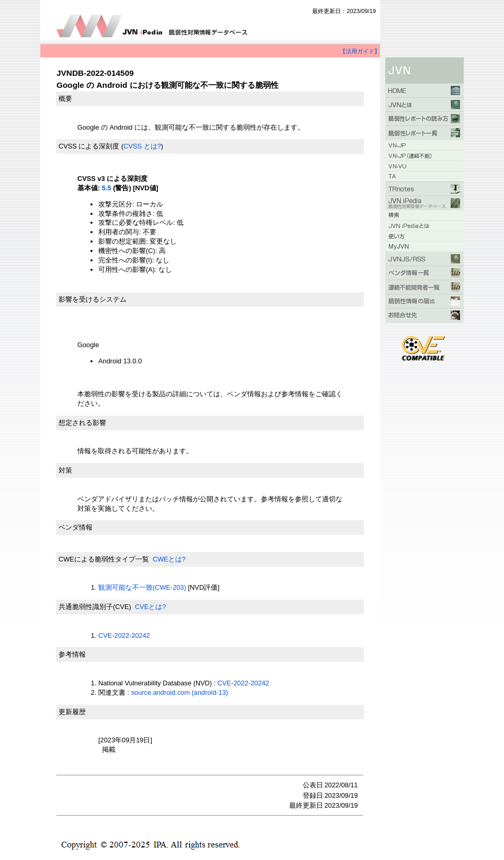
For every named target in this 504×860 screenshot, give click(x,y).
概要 (65, 99)
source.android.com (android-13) (180, 692)
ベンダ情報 (76, 527)
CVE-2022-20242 (124, 635)
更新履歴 (72, 712)
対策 (65, 470)
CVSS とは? (142, 146)
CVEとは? (150, 607)
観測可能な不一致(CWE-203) (142, 587)
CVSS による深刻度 (89, 146)
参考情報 (72, 654)
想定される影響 (82, 423)
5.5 (107, 188)
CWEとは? (169, 559)
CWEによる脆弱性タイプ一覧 (104, 559)
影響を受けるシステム (93, 299)
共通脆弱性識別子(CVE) (95, 607)
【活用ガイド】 (360, 51)
